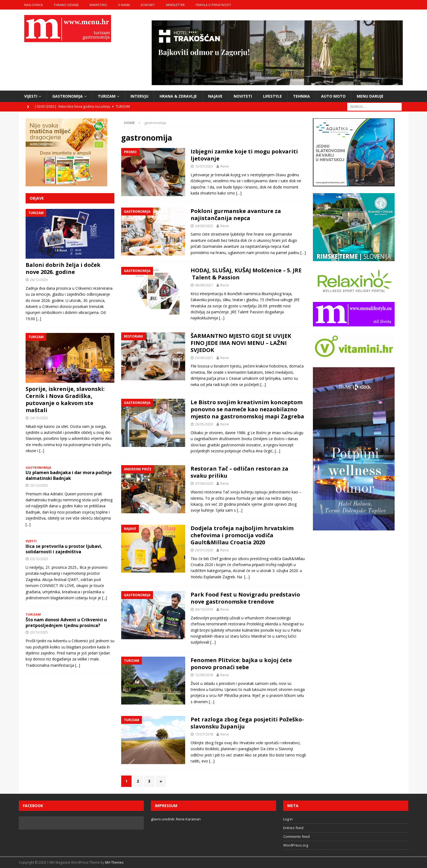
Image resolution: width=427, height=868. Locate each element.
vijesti (31, 96)
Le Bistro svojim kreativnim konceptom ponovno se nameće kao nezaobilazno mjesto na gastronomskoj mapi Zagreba (247, 409)
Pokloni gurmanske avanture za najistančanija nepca (236, 214)
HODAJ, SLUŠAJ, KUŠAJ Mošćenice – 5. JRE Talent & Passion (246, 274)
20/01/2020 (204, 550)
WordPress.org (296, 845)
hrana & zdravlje (178, 96)
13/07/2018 (204, 734)
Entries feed (293, 828)
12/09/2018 (204, 675)
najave (215, 96)
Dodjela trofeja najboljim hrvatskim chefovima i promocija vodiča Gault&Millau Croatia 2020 (242, 535)
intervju (139, 96)
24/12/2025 (39, 418)
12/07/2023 (204, 166)
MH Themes (114, 862)
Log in (288, 819)
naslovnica (33, 5)
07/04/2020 (204, 483)
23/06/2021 (204, 358)
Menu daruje (370, 96)
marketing (98, 5)
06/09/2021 (204, 285)
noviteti (243, 96)
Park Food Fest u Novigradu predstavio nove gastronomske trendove (245, 598)
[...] (39, 319)
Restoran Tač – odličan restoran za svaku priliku (240, 472)
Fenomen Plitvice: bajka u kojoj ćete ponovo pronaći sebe (241, 664)
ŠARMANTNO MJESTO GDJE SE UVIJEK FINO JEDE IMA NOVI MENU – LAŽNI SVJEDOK (241, 343)
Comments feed (296, 836)
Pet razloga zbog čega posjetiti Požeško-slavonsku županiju (247, 723)
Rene (225, 166)
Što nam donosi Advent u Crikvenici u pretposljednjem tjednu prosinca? (66, 623)
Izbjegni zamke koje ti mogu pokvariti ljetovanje (244, 155)
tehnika (301, 96)
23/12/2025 (39, 485)
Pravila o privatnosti (213, 5)
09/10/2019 (204, 609)
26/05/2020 (204, 424)
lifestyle (272, 96)
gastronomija (68, 96)
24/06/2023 (204, 226)
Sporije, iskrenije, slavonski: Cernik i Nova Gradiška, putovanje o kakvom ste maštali (65, 399)
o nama (124, 5)
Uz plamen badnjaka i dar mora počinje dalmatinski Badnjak (69, 475)
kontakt (148, 5)
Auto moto (333, 96)
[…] (239, 193)
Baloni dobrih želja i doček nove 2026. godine (63, 268)
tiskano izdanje (66, 5)
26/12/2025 (39, 280)
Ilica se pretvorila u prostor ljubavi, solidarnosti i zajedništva (64, 549)
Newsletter (175, 5)
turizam (107, 96)
